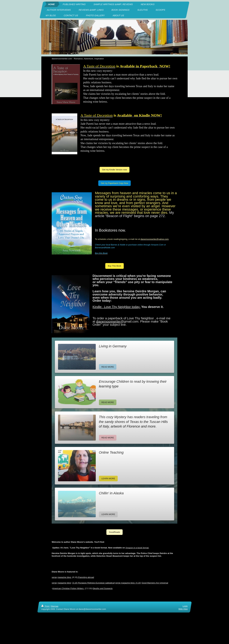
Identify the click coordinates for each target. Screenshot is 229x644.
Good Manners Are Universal (155, 583)
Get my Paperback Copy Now (114, 183)
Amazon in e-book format (137, 548)
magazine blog (64, 583)
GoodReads (114, 532)
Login (185, 606)
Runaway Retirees (87, 583)
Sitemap (55, 606)
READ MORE (108, 367)
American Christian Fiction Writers (68, 588)
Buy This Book (114, 266)
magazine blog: (64, 577)
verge (54, 577)
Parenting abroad (86, 577)
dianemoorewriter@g (111, 321)
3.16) (75, 583)
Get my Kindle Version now (114, 170)
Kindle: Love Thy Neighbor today (116, 307)
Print (45, 606)
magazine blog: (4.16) (131, 583)
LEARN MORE (108, 479)
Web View (183, 609)
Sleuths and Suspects (103, 588)
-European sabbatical (105, 583)
